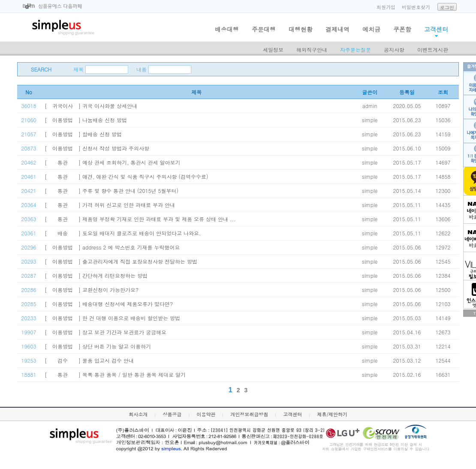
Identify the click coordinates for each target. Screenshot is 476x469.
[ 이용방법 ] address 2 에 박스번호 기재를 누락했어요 (112, 247)
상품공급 (172, 414)
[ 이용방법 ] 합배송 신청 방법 (83, 134)
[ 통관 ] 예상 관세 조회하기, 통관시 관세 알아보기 (113, 162)
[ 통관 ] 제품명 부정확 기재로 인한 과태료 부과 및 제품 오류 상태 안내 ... (140, 219)
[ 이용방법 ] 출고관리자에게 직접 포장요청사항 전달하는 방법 (121, 261)
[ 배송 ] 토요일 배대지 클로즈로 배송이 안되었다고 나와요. (123, 233)
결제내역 (337, 29)
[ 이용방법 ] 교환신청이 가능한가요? (92, 290)
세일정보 (273, 50)
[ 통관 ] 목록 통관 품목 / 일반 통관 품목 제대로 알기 (115, 374)
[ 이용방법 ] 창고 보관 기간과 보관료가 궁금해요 (105, 332)
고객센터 (436, 29)
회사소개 (138, 414)
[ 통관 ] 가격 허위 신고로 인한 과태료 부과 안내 (110, 205)
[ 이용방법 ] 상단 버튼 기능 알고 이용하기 (98, 346)
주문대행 (264, 29)
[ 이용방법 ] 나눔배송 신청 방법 (86, 120)
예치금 (371, 29)
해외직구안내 (312, 50)
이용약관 (206, 414)
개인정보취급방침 (249, 414)
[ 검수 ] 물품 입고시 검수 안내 (89, 360)
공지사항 (394, 50)
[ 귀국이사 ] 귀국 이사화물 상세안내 (91, 106)
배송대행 (227, 29)
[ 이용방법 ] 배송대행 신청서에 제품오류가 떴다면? (109, 304)
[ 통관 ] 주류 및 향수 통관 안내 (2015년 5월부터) (111, 191)
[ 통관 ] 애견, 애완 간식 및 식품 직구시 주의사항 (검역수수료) (127, 176)
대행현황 (301, 29)
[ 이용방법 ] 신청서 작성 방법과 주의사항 (97, 148)
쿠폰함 (402, 29)
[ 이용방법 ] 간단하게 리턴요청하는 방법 (96, 275)
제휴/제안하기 (332, 414)
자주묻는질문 (355, 50)
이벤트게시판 (433, 50)
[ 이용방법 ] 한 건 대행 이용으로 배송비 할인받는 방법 (112, 318)
